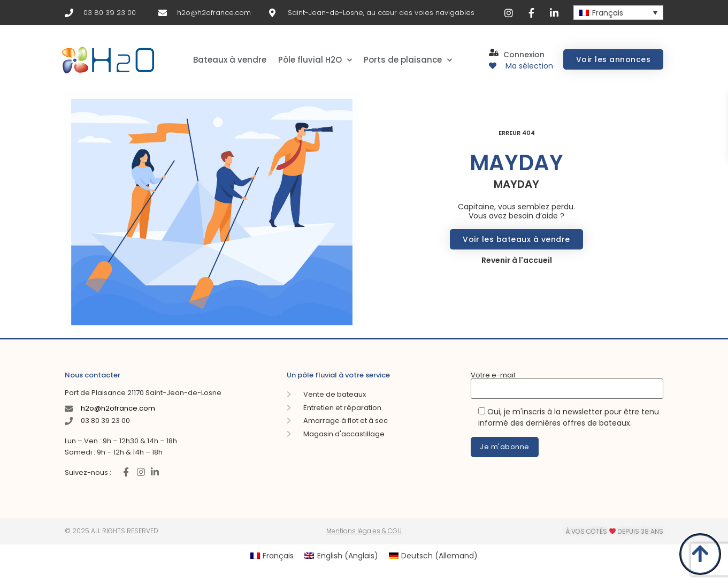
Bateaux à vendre (230, 60)
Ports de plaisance (408, 60)
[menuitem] (618, 13)
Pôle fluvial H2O (315, 60)
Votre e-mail (567, 383)
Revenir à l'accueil (517, 260)
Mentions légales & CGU (364, 531)
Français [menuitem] (608, 13)
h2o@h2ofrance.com (118, 408)
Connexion (524, 55)
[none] (618, 13)
